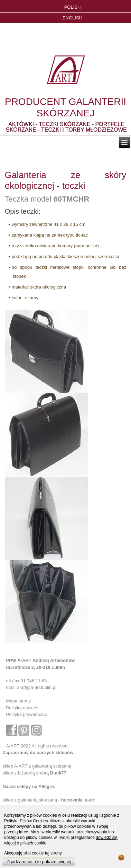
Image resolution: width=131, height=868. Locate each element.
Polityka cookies (22, 708)
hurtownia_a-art (78, 800)
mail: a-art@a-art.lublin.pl (31, 687)
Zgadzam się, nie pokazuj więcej (39, 862)
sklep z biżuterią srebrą (35, 773)
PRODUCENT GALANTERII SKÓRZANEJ (65, 108)
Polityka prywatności (27, 714)
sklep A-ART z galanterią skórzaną (37, 766)
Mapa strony (19, 701)
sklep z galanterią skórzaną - (32, 800)
